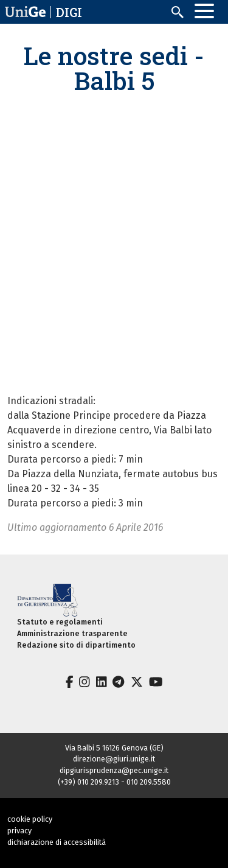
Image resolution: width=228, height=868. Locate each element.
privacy (19, 831)
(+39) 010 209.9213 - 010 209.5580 (114, 782)
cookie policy (30, 819)
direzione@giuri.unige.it (114, 759)
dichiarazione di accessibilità (57, 842)
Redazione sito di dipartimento (76, 645)
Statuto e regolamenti (60, 622)
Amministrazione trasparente (72, 633)
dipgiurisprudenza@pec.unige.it (114, 770)
